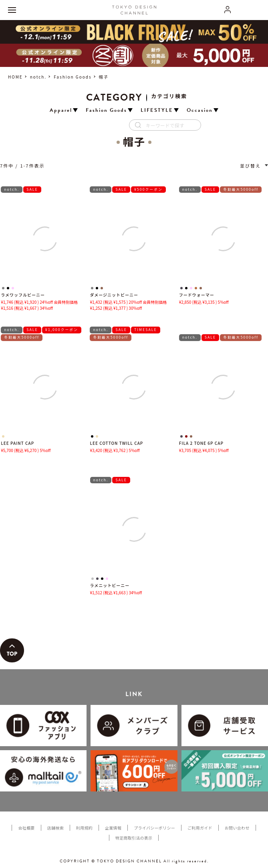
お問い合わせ (237, 828)
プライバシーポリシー (154, 828)
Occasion (200, 110)
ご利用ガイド (200, 828)
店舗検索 (55, 828)
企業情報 (113, 828)
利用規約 (84, 828)
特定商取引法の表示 (134, 838)
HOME (15, 77)
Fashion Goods (73, 77)
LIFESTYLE (157, 110)
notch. (38, 77)
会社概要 (26, 828)
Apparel (61, 110)
